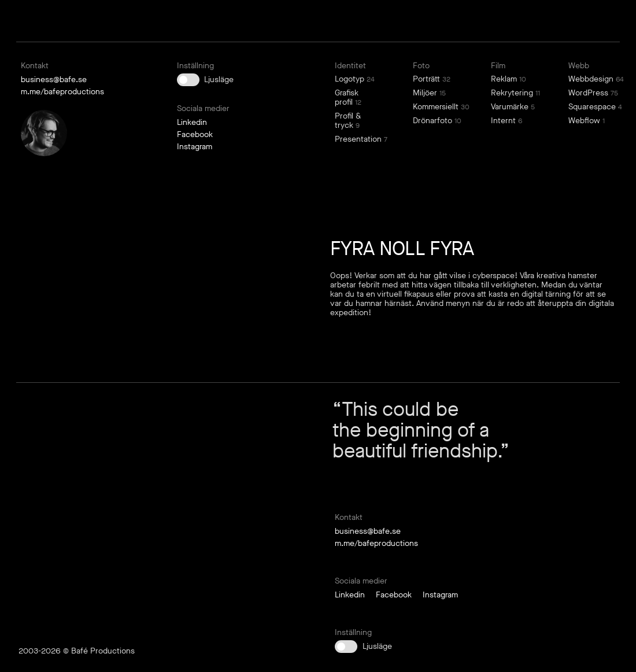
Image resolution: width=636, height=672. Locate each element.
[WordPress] (593, 93)
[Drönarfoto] (437, 121)
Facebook (195, 134)
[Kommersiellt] (437, 107)
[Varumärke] (515, 107)
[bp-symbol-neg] (32, 21)
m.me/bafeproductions (62, 92)
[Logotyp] (359, 79)
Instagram (195, 147)
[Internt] (515, 121)
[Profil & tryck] (359, 121)
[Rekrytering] (515, 93)
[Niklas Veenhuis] (44, 133)
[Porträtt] (437, 79)
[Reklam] (515, 79)
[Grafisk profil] (359, 98)
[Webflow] (593, 121)
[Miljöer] (437, 93)
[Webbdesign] (593, 79)
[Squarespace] (593, 107)
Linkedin (192, 122)
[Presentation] (359, 139)
